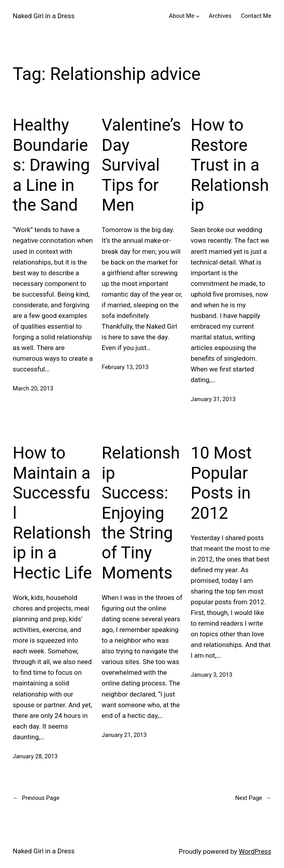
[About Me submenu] (198, 16)
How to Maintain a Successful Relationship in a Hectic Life (52, 513)
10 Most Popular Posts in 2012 (221, 483)
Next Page (253, 798)
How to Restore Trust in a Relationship (230, 165)
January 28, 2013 (35, 756)
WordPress (255, 851)
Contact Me (256, 16)
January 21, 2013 (124, 735)
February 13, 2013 (125, 367)
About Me (182, 16)
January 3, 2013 (212, 675)
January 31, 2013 (213, 399)
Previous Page (36, 798)
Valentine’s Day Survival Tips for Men (141, 165)
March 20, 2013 (33, 388)
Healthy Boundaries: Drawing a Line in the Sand (51, 165)
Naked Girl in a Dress (44, 16)
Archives (220, 16)
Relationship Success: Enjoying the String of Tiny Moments (141, 513)
